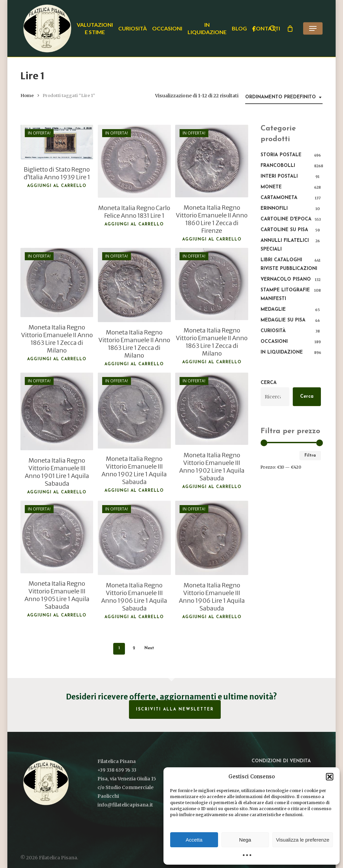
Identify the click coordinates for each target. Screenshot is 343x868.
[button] (330, 777)
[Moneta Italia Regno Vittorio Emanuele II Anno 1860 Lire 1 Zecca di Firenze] (212, 161)
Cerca (269, 383)
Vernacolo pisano (286, 279)
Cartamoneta (279, 198)
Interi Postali (279, 176)
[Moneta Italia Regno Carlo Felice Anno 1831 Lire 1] (134, 161)
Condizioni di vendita (281, 761)
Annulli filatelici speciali (285, 245)
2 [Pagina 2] (134, 648)
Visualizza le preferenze (303, 840)
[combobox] (284, 98)
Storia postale (281, 155)
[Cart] (290, 28)
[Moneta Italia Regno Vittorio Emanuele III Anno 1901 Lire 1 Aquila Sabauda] (57, 411)
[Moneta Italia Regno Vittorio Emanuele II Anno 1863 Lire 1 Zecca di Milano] (57, 282)
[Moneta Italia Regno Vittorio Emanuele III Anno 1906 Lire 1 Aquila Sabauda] (134, 538)
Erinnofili (274, 209)
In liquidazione (282, 352)
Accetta (194, 840)
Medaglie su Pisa (283, 320)
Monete (271, 187)
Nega (245, 840)
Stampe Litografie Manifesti (285, 295)
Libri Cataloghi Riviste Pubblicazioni (289, 264)
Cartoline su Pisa (284, 230)
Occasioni (274, 342)
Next (149, 648)
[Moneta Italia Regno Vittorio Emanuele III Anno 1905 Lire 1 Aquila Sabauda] (57, 537)
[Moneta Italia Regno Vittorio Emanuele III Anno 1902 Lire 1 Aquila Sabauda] (134, 411)
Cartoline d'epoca (286, 219)
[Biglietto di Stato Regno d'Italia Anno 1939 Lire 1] (57, 142)
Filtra (310, 456)
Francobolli (278, 166)
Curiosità (273, 331)
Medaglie (273, 310)
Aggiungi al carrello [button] (57, 186)
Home (27, 95)
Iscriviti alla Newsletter (175, 709)
